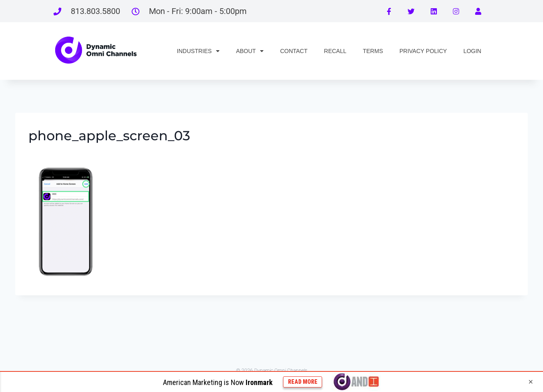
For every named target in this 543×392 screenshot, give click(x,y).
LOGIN (472, 51)
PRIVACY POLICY (423, 51)
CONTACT (294, 51)
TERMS (373, 51)
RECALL (335, 51)
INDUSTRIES (198, 51)
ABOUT (250, 51)
